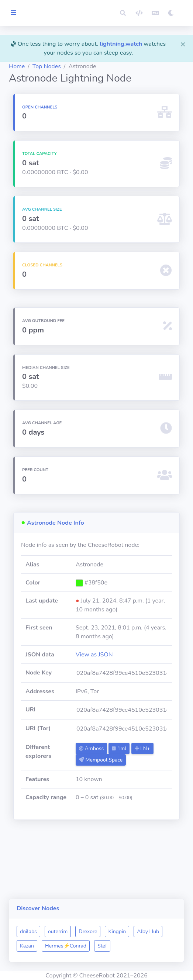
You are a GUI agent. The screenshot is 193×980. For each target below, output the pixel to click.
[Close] (183, 44)
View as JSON (125, 690)
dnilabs (67, 917)
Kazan (99, 931)
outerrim (96, 917)
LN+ (117, 795)
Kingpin (155, 917)
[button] (123, 13)
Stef (63, 946)
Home (55, 75)
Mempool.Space (131, 807)
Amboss (122, 784)
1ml (150, 784)
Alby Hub (69, 931)
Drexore (126, 917)
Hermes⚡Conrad (137, 931)
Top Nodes (85, 75)
